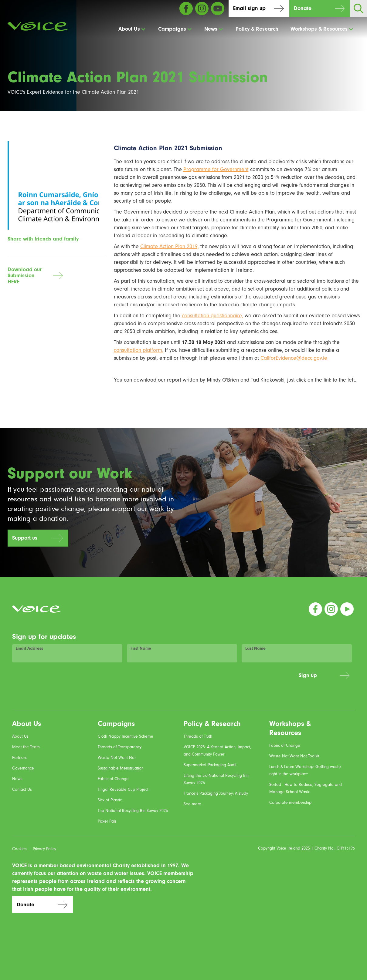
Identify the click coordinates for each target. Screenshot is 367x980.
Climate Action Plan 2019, (170, 246)
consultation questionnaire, (212, 316)
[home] (38, 26)
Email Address (29, 648)
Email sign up (249, 8)
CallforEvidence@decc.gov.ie (294, 358)
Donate (303, 8)
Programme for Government (216, 169)
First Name (141, 648)
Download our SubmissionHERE (25, 276)
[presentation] (248, 679)
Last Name (255, 648)
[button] (132, 29)
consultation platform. (139, 350)
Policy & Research (257, 29)
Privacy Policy (44, 849)
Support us (25, 538)
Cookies (19, 849)
